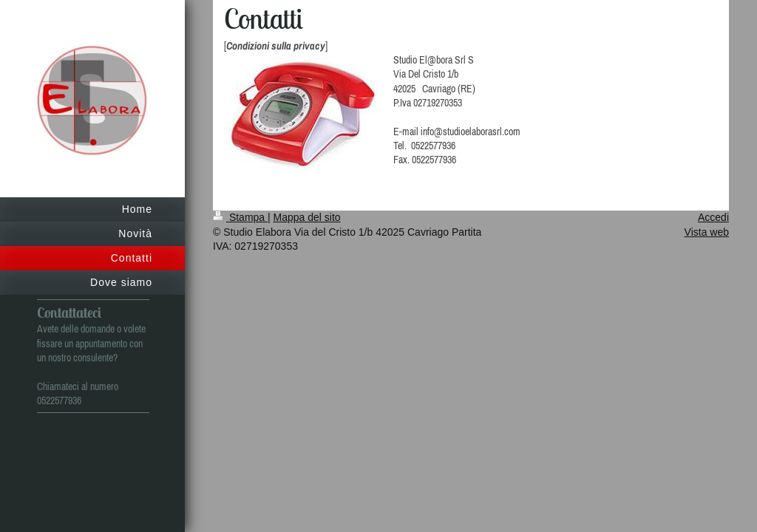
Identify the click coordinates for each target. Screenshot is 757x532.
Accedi (713, 217)
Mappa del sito (307, 217)
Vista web (707, 232)
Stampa (240, 217)
